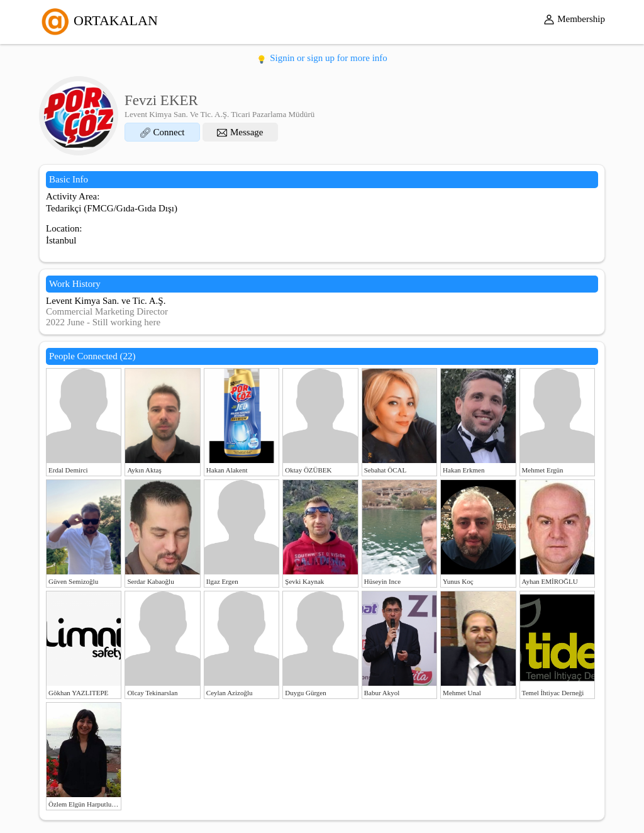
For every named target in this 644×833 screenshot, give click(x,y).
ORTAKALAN (98, 20)
